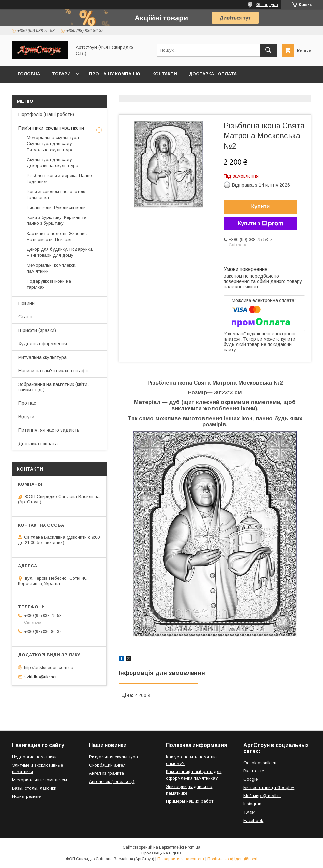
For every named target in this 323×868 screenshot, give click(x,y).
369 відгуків (267, 5)
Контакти (165, 74)
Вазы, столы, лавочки (34, 788)
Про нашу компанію (115, 74)
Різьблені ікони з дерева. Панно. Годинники (60, 178)
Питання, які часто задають (49, 430)
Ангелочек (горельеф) (112, 781)
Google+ (252, 779)
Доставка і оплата (213, 74)
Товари (61, 74)
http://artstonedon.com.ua (49, 667)
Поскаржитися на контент (181, 859)
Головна (29, 74)
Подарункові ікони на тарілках (49, 284)
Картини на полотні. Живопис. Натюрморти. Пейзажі (57, 236)
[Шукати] (268, 50)
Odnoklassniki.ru (260, 763)
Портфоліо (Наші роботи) (46, 114)
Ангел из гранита (106, 773)
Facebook (253, 820)
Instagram (253, 804)
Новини (27, 303)
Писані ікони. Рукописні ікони (56, 207)
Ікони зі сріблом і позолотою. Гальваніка (57, 195)
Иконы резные (26, 796)
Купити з (260, 224)
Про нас (27, 403)
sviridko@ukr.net (40, 677)
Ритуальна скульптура (43, 357)
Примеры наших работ (190, 801)
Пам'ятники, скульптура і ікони (51, 128)
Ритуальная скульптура (114, 757)
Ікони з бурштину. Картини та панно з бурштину (57, 220)
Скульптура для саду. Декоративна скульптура (53, 163)
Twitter (249, 812)
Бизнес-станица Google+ (269, 787)
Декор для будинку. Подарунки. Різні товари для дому (60, 252)
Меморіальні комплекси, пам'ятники (52, 268)
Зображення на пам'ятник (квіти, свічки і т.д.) (54, 387)
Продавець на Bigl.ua (161, 853)
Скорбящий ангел (107, 765)
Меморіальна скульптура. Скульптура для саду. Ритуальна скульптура (53, 144)
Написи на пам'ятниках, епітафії (53, 371)
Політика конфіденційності (232, 859)
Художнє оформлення (43, 344)
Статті (25, 317)
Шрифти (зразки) (37, 330)
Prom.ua (193, 847)
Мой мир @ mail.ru (262, 796)
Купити (261, 206)
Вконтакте (254, 771)
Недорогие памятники (34, 757)
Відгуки (26, 417)
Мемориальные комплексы (39, 780)
